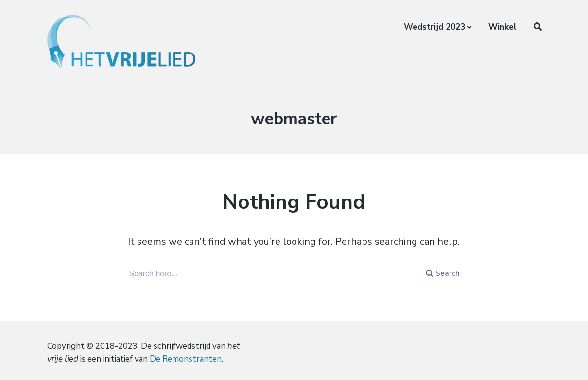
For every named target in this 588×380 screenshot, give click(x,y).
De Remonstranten (186, 359)
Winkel (502, 27)
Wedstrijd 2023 (434, 27)
